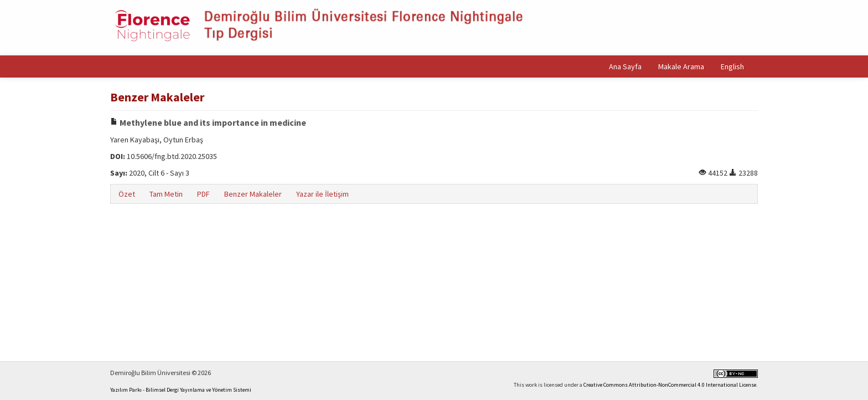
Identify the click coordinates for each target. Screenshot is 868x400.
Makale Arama (681, 66)
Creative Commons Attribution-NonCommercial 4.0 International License (670, 385)
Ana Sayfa (625, 66)
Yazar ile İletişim (322, 194)
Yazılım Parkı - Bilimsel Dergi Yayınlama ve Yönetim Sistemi (181, 390)
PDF (203, 194)
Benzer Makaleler (253, 194)
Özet (127, 194)
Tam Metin (166, 194)
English (732, 66)
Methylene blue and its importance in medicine (208, 122)
